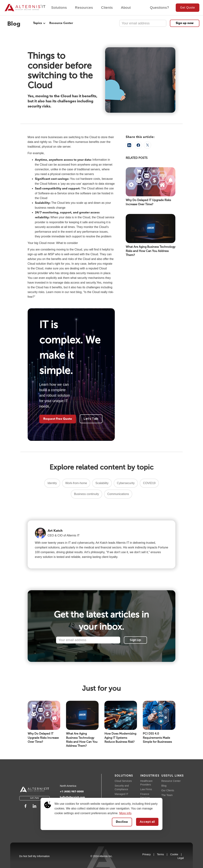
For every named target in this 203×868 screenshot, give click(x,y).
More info (125, 813)
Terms (160, 854)
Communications (118, 494)
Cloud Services (123, 781)
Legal (181, 858)
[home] (23, 8)
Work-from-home (76, 483)
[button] (59, 9)
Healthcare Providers (146, 783)
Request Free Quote (58, 419)
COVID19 (149, 483)
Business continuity (86, 494)
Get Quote (188, 8)
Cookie (174, 854)
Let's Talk (91, 419)
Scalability (102, 483)
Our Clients (168, 790)
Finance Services (145, 796)
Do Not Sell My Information (34, 856)
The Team (167, 795)
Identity (52, 483)
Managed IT (121, 794)
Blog (164, 786)
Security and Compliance (122, 787)
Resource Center (61, 23)
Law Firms (146, 789)
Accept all (147, 822)
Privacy (146, 854)
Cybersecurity (126, 483)
